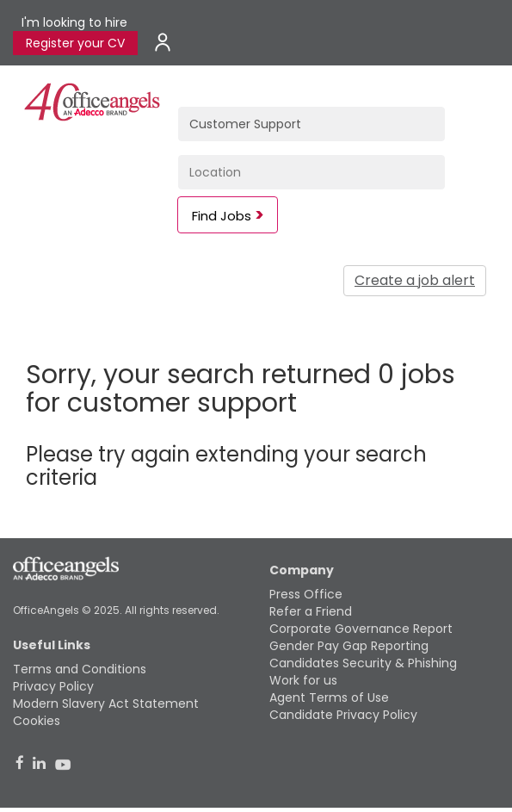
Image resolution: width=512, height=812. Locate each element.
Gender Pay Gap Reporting (349, 646)
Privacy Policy (53, 686)
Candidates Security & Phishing (363, 663)
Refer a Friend (311, 611)
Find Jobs (222, 216)
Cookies (37, 721)
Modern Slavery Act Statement (106, 704)
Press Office (306, 594)
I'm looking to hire (74, 22)
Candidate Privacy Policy (343, 715)
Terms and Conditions (80, 669)
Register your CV (75, 43)
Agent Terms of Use (329, 697)
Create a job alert (415, 280)
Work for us (303, 680)
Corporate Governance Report (361, 629)
